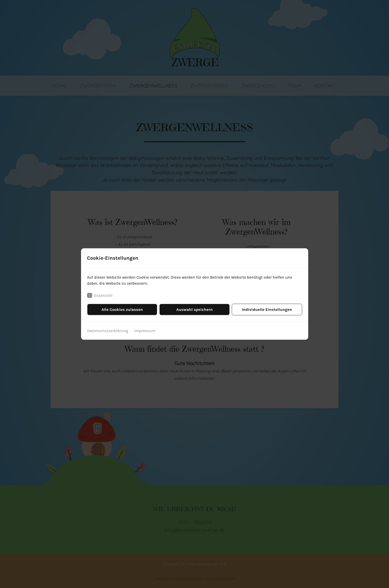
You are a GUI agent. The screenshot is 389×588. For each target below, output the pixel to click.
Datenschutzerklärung (108, 331)
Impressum (145, 331)
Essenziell (100, 296)
